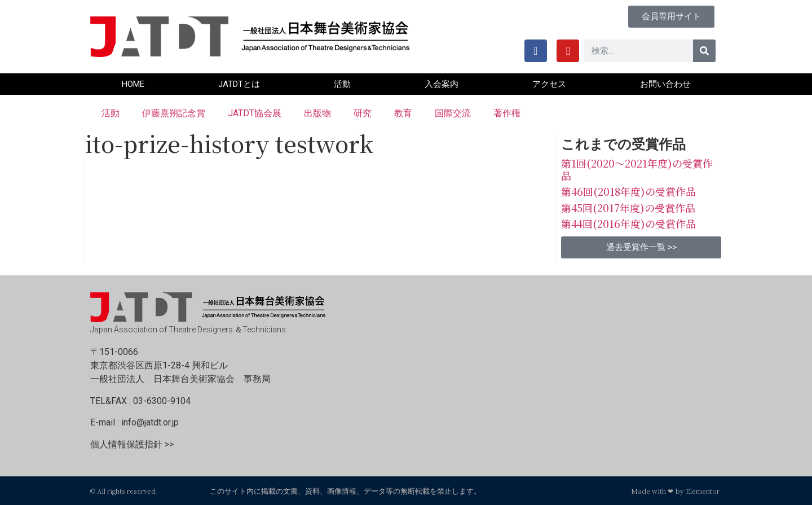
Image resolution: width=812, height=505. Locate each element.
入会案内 (442, 84)
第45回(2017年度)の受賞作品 (628, 208)
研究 (363, 113)
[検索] (704, 51)
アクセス (549, 84)
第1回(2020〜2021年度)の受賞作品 (637, 169)
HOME (133, 84)
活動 (342, 84)
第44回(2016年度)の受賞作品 (628, 223)
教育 (403, 113)
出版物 (317, 113)
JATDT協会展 (255, 113)
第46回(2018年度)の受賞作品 (628, 191)
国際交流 (453, 113)
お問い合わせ (665, 84)
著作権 (507, 113)
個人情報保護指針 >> (132, 444)
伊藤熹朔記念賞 (174, 113)
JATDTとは (239, 84)
